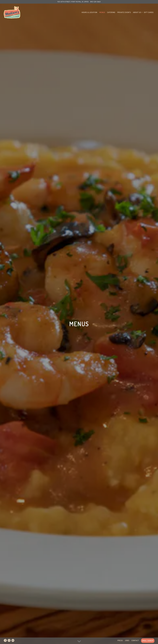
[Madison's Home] (12, 12)
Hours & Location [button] (89, 12)
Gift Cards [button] (149, 12)
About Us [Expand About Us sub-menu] (137, 12)
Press (120, 640)
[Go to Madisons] (73, 2)
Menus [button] (102, 12)
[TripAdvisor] (13, 640)
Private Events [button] (124, 12)
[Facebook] (5, 640)
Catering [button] (111, 12)
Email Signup (148, 641)
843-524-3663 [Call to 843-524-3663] (95, 2)
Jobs (127, 640)
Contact (135, 640)
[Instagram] (9, 640)
